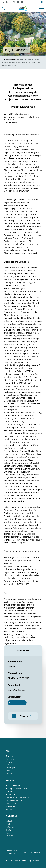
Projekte (9, 762)
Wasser (9, 809)
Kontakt (24, 852)
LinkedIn (9, 821)
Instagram (10, 827)
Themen (9, 756)
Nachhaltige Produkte (15, 800)
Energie (9, 791)
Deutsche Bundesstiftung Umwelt (23, 861)
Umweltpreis (11, 768)
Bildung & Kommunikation (17, 788)
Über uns (10, 771)
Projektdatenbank (8, 60)
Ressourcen (11, 806)
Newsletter (36, 852)
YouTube (10, 836)
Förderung (10, 759)
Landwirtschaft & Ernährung (18, 797)
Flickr (8, 833)
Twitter (9, 830)
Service (9, 774)
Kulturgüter (11, 794)
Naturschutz (11, 803)
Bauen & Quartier (13, 786)
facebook (10, 824)
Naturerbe (10, 765)
